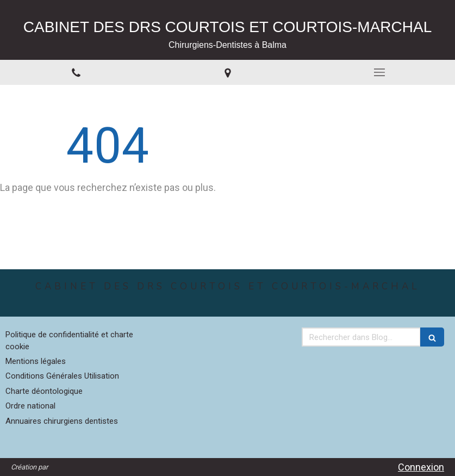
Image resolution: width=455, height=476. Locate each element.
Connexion (421, 467)
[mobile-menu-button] (379, 72)
